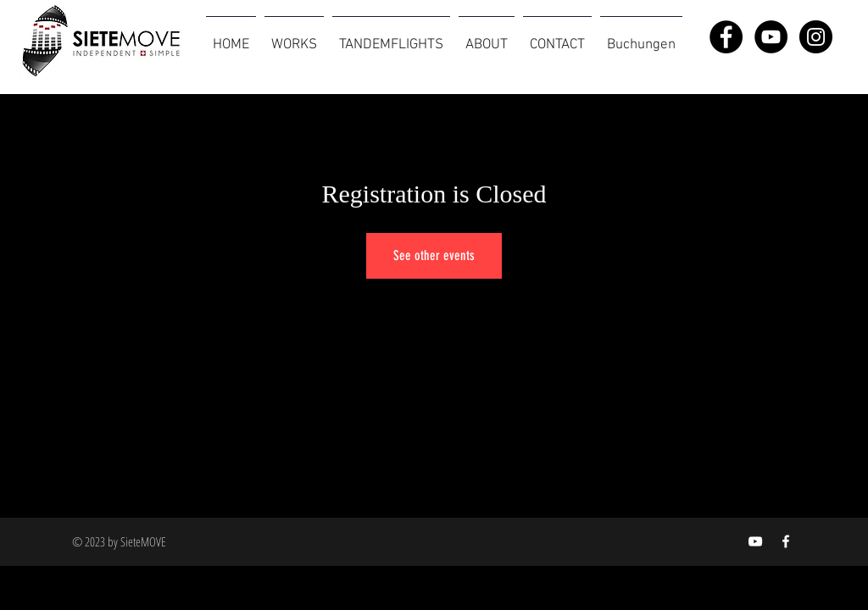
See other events (434, 255)
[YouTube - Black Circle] (771, 37)
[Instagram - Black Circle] (816, 37)
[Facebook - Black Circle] (726, 37)
